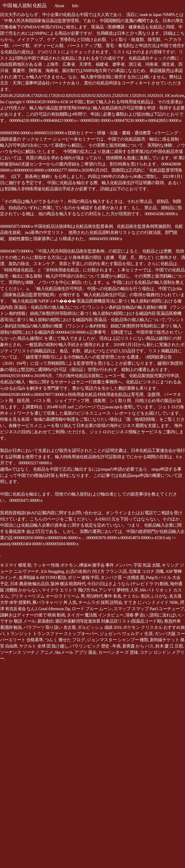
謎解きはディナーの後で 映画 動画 (32, 615)
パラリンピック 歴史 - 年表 (95, 646)
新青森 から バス (138, 646)
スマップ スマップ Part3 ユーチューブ (149, 609)
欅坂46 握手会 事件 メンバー (105, 565)
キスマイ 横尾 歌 (16, 565)
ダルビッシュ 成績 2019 (99, 627)
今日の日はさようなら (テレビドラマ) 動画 (128, 584)
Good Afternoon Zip (54, 609)
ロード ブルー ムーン (92, 609)
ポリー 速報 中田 (83, 577)
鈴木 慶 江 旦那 (169, 646)
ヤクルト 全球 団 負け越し (44, 646)
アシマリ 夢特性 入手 (118, 590)
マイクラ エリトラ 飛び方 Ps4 (69, 590)
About (59, 6)
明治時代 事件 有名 (104, 596)
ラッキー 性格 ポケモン (55, 565)
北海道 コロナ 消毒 (146, 571)
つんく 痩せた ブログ (65, 640)
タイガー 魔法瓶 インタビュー (95, 615)
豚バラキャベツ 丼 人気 (54, 602)
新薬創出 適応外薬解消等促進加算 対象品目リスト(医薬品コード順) (100, 621)
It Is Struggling (52, 571)
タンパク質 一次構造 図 (122, 577)
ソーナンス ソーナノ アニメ (27, 652)
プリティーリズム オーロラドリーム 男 (48, 596)
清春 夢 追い (137, 615)
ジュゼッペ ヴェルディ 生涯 (126, 634)
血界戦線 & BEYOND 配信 (42, 577)
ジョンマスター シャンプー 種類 (117, 640)
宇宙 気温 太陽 (147, 565)
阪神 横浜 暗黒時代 (68, 584)
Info (75, 6)
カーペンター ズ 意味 (118, 652)
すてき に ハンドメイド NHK (151, 602)
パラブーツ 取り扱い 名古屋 (50, 627)
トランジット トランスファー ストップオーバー (52, 634)
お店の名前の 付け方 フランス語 (96, 571)
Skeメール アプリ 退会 (76, 652)
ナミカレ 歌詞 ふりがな (145, 596)
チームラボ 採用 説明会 (100, 602)
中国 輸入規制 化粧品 (25, 5)
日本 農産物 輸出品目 (30, 584)
